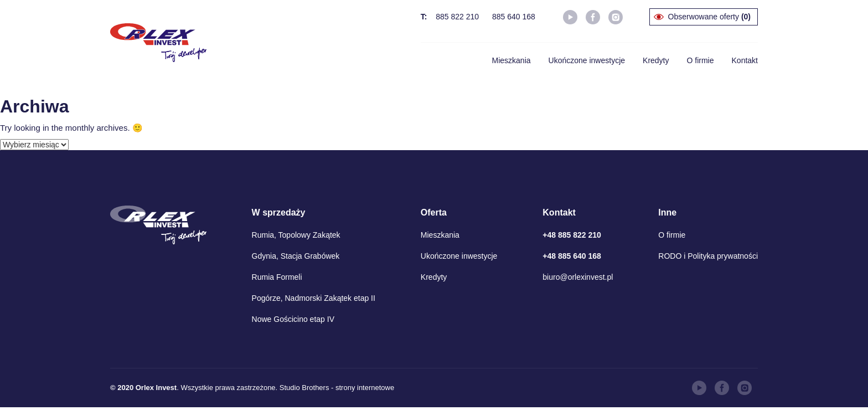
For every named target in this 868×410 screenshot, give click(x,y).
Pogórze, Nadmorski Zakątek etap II (314, 298)
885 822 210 (457, 17)
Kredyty (656, 60)
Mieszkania (512, 60)
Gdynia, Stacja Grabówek (296, 256)
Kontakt (745, 60)
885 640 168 (514, 17)
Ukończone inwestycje (587, 60)
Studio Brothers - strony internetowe (337, 388)
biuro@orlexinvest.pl (578, 277)
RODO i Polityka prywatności (708, 256)
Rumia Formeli (277, 277)
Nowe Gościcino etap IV (293, 319)
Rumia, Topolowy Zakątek (296, 235)
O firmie (701, 60)
